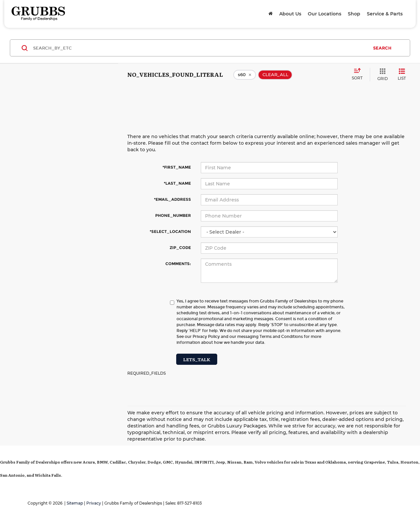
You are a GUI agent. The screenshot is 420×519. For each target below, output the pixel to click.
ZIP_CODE (180, 248)
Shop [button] (354, 14)
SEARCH (382, 48)
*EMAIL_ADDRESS (172, 199)
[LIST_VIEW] (402, 75)
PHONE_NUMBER (173, 215)
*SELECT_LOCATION (170, 231)
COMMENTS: (178, 264)
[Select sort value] (359, 74)
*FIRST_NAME (177, 167)
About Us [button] (290, 14)
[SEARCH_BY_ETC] (201, 48)
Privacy (94, 503)
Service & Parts (385, 14)
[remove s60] (245, 75)
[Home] (271, 14)
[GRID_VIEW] (381, 75)
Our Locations (325, 14)
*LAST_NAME (177, 183)
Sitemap (75, 503)
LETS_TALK (197, 359)
